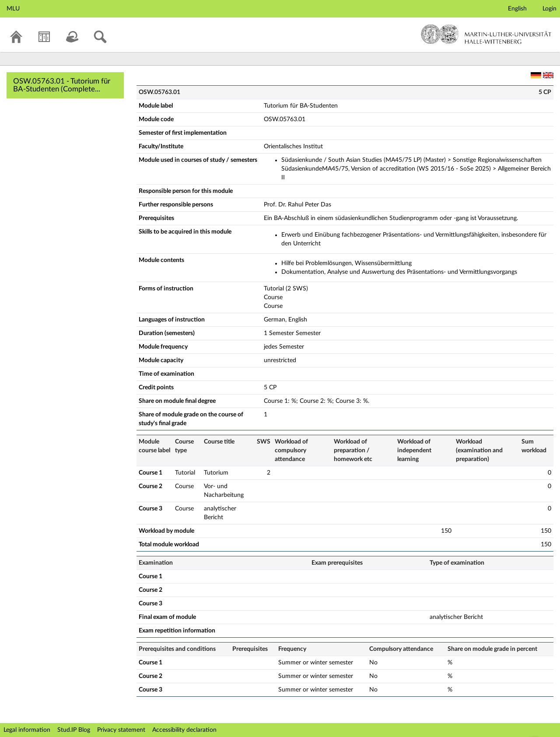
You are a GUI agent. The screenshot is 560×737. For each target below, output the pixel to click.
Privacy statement (121, 730)
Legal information (27, 730)
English (517, 9)
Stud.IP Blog (74, 730)
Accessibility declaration (184, 730)
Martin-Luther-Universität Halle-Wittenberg (486, 34)
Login (549, 9)
